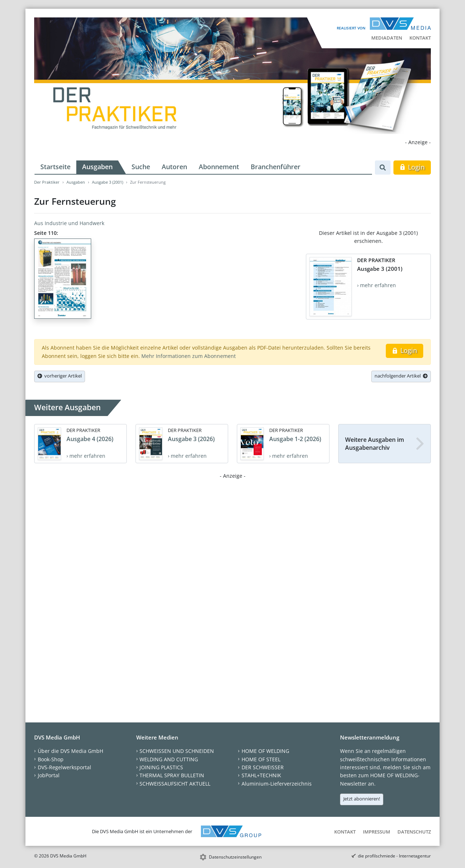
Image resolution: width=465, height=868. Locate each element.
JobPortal (49, 775)
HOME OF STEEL (261, 759)
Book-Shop (51, 759)
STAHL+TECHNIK (261, 775)
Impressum (377, 832)
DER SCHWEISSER (263, 767)
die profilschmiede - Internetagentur (394, 856)
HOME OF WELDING (265, 751)
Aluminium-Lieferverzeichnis (277, 784)
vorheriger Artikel (60, 376)
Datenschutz (414, 832)
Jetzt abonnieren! (362, 799)
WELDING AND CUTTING (169, 759)
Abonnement (219, 167)
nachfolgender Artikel (401, 376)
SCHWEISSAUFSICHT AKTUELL (175, 784)
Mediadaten (387, 38)
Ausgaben (97, 167)
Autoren (174, 167)
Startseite (55, 167)
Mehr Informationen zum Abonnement (189, 356)
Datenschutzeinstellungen (235, 857)
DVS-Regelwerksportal (64, 767)
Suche (141, 167)
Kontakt (420, 38)
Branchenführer (276, 167)
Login (412, 167)
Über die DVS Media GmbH (70, 751)
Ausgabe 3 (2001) (108, 182)
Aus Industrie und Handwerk (69, 223)
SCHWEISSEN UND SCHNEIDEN (177, 751)
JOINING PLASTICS (161, 767)
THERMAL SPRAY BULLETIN (172, 775)
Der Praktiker (47, 182)
